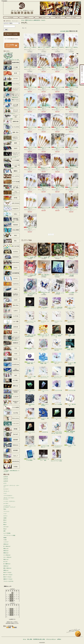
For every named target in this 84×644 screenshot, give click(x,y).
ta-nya (12, 333)
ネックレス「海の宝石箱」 (43, 414)
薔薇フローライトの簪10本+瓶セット (44, 161)
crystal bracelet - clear (30, 400)
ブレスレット (6, 491)
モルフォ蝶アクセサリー (12, 106)
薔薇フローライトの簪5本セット (44, 61)
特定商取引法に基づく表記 (39, 639)
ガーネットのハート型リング (57, 358)
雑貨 (12, 144)
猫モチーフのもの (7, 577)
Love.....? (12, 456)
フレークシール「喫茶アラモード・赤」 (72, 250)
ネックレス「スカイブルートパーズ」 (30, 317)
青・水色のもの (7, 546)
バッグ (5, 514)
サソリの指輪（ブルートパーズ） (72, 286)
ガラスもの (6, 527)
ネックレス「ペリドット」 (43, 317)
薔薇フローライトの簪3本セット (44, 41)
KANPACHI (12, 257)
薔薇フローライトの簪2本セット (30, 41)
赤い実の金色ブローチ (30, 414)
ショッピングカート (73, 17)
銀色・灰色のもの (7, 568)
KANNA (12, 252)
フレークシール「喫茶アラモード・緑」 (58, 250)
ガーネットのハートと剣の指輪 (72, 268)
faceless (12, 462)
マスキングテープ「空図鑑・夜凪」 (30, 358)
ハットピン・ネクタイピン (9, 501)
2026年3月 (6, 479)
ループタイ (6, 504)
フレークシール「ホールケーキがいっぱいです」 (43, 331)
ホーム (11, 17)
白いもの (5, 562)
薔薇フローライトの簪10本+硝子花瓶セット (72, 61)
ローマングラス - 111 (30, 428)
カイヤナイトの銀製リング (43, 442)
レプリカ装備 (12, 161)
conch (12, 300)
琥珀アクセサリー (12, 101)
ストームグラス (12, 177)
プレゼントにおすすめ (8, 581)
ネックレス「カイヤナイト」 (70, 317)
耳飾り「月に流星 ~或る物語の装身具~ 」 (30, 331)
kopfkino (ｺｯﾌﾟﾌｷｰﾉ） (12, 295)
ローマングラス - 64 (57, 414)
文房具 (12, 149)
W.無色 (12, 467)
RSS (9, 627)
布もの (5, 522)
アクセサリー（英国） (12, 117)
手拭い (5, 509)
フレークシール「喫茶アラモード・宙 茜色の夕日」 (30, 268)
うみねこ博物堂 (12, 231)
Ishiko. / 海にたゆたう (12, 214)
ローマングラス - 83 (70, 414)
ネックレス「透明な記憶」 (70, 359)
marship (12, 413)
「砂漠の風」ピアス (58, 286)
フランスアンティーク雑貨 (9, 535)
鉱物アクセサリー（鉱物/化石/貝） (12, 95)
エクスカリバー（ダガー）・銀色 (43, 455)
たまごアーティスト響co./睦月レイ (12, 338)
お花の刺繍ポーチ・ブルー (43, 345)
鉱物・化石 (12, 133)
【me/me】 (12, 435)
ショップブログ (42, 17)
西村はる (12, 403)
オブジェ (5, 516)
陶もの (5, 525)
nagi (12, 376)
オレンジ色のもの (7, 557)
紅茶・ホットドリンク (12, 74)
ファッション (6, 511)
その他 (5, 540)
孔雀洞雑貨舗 (12, 274)
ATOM (14, 627)
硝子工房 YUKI (12, 247)
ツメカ (12, 354)
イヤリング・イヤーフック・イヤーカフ (11, 486)
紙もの (5, 520)
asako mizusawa (12, 204)
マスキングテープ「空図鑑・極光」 (70, 344)
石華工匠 (12, 327)
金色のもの (6, 566)
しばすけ (12, 311)
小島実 (12, 290)
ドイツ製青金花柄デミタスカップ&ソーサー (57, 303)
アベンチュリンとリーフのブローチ (57, 442)
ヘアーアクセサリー (8, 496)
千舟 (12, 349)
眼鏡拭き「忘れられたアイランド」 (58, 268)
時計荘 (12, 360)
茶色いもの (6, 559)
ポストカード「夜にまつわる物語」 (30, 455)
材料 (4, 531)
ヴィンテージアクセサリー (12, 90)
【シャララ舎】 (12, 317)
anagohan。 (12, 209)
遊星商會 (12, 440)
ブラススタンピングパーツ (12, 193)
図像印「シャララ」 (30, 302)
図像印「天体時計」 (70, 331)
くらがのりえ (12, 284)
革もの (5, 529)
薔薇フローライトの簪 (44, 201)
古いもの (12, 79)
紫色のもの (6, 553)
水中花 (12, 198)
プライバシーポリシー (51, 639)
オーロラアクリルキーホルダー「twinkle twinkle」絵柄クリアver (30, 287)
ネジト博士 (12, 381)
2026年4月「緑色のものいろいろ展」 (12, 56)
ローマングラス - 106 (43, 386)
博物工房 (12, 386)
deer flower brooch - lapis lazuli (57, 345)
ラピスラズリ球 (57, 386)
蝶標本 (12, 171)
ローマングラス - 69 (30, 386)
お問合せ (58, 17)
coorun (12, 279)
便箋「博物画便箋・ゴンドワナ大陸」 (70, 428)
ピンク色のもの (7, 555)
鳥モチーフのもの (7, 572)
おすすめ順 (63, 31)
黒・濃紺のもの (7, 564)
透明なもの (6, 570)
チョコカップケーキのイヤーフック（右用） (57, 456)
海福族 (5, 538)
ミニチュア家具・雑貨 (12, 188)
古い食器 (12, 68)
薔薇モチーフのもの (8, 579)
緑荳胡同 (12, 451)
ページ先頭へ (78, 635)
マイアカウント (11, 21)
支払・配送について (26, 17)
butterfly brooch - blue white (44, 286)
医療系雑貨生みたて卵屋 (12, 220)
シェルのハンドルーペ (30, 442)
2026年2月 (6, 481)
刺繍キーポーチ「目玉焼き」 (43, 400)
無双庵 (12, 429)
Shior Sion (12, 306)
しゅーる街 (12, 322)
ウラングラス (12, 84)
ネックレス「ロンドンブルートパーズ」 (43, 372)
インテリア (6, 542)
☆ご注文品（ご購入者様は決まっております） (12, 471)
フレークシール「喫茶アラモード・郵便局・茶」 (44, 250)
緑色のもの (6, 551)
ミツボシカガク (12, 424)
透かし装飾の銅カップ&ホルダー (44, 268)
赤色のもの (6, 544)
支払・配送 (30, 639)
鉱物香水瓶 (12, 122)
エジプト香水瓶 (12, 182)
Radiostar (12, 446)
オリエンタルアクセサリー (12, 111)
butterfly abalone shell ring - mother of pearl (57, 428)
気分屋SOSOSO (12, 263)
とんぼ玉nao (12, 365)
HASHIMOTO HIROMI (12, 392)
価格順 (67, 31)
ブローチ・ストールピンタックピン (9, 498)
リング (5, 493)
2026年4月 (6, 477)
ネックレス (6, 489)
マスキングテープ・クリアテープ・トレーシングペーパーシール (12, 155)
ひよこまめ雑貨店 (12, 408)
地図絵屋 (12, 343)
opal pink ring (43, 427)
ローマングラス (12, 127)
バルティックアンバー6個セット (70, 303)
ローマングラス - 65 (70, 372)
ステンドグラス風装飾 (12, 166)
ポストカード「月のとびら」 (70, 441)
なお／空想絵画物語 (12, 370)
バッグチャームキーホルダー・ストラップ (9, 506)
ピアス (5, 483)
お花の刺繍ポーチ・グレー (43, 303)
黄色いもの (6, 549)
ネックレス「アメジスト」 (57, 317)
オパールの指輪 (57, 400)
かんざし (43, 20)
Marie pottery (12, 419)
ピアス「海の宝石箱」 (70, 400)
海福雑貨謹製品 (12, 63)
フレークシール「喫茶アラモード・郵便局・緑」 (57, 331)
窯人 (12, 241)
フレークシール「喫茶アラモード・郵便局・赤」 (30, 250)
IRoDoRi (12, 225)
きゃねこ (12, 268)
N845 (12, 236)
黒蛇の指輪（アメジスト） (30, 345)
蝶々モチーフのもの (8, 575)
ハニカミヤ (12, 397)
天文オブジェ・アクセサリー (12, 138)
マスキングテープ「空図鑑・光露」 (43, 358)
